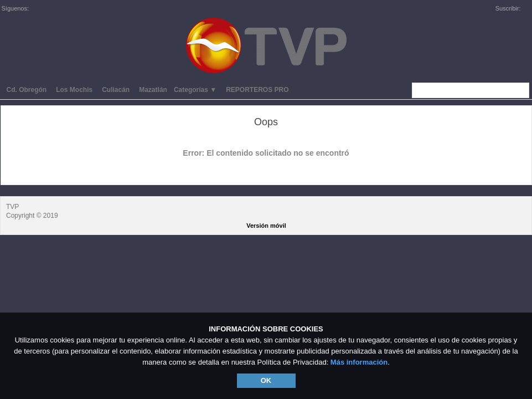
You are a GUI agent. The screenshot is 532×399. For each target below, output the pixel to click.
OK (266, 380)
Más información (359, 362)
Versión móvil (266, 226)
